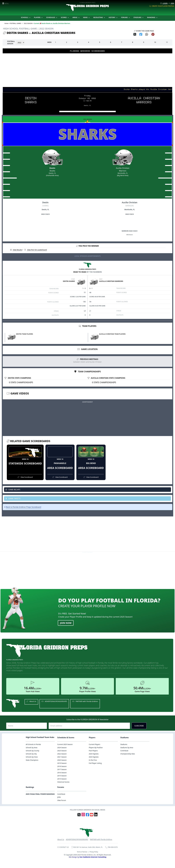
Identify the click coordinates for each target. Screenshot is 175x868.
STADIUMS (139, 17)
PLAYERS (39, 17)
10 (155, 42)
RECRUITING (99, 17)
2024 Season (62, 748)
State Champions (32, 760)
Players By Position (96, 748)
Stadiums (124, 744)
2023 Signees (94, 757)
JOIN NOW (66, 623)
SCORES (65, 17)
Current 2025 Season (65, 744)
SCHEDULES (52, 17)
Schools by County (32, 751)
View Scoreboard (25, 477)
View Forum (62, 800)
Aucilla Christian (123, 168)
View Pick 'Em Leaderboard (36, 250)
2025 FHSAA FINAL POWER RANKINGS (40, 794)
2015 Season (62, 776)
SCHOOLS (26, 17)
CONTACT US (63, 847)
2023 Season (62, 751)
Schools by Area (32, 748)
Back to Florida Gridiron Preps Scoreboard (24, 507)
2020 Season (62, 760)
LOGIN (164, 3)
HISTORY (113, 17)
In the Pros (93, 760)
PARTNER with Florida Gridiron (85, 701)
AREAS (76, 17)
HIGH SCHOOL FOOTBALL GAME (20, 29)
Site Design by (87, 857)
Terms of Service (82, 852)
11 (167, 42)
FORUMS (126, 17)
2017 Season (62, 769)
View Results (16, 250)
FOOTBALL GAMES (16, 23)
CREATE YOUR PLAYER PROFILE (162, 6)
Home (6, 23)
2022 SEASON (28, 23)
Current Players (95, 744)
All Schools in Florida (33, 744)
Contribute (124, 751)
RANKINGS (153, 17)
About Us (31, 701)
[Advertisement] (87, 70)
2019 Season (62, 763)
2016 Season (62, 773)
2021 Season (62, 757)
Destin (52, 168)
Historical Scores (63, 782)
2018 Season (62, 766)
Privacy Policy (94, 852)
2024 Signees (94, 754)
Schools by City (31, 754)
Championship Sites (128, 754)
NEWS (87, 17)
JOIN (172, 3)
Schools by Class (32, 757)
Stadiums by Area (127, 748)
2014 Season (62, 779)
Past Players (93, 751)
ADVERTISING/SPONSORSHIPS (54, 701)
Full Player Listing (95, 763)
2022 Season (62, 754)
